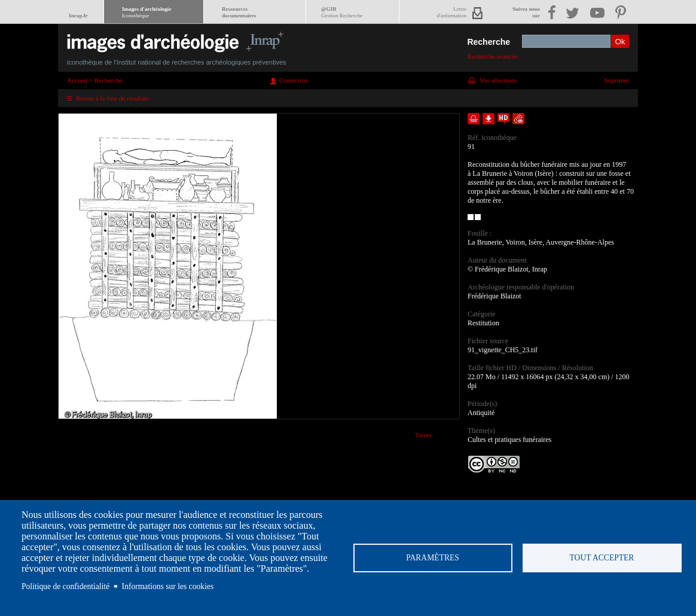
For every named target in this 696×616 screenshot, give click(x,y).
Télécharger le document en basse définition (489, 119)
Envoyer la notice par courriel (518, 119)
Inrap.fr (78, 16)
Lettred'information (452, 12)
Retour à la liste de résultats (112, 98)
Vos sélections (498, 80)
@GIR (342, 12)
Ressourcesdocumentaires (239, 12)
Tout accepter (602, 558)
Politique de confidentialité (65, 586)
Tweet (423, 435)
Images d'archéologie (146, 12)
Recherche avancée (492, 56)
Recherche (489, 42)
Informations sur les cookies (168, 586)
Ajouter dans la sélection (474, 119)
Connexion (294, 80)
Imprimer (616, 80)
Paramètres (433, 558)
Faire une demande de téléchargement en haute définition (503, 119)
